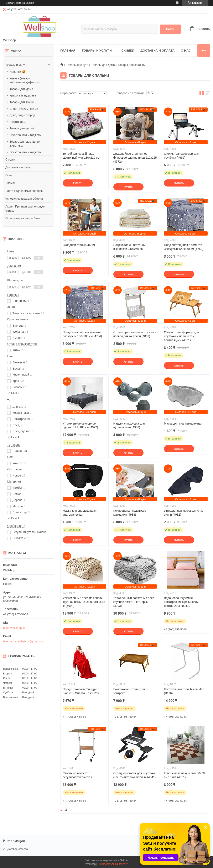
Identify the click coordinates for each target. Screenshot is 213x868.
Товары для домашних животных (25, 144)
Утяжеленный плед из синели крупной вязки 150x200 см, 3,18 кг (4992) (84, 602)
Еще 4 (15, 437)
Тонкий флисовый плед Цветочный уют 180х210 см (81, 156)
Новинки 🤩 (17, 72)
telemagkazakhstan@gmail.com (24, 641)
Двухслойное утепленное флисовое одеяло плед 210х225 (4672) (135, 158)
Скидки (10, 159)
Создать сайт (13, 3)
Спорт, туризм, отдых (24, 109)
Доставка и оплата (18, 167)
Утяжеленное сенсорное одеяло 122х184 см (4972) (80, 425)
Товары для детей (22, 128)
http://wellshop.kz (14, 628)
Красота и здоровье (23, 95)
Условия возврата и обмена (24, 199)
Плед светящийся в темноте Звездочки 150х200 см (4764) (82, 334)
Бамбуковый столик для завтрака (129, 691)
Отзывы (11, 183)
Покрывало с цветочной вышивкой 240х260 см (129, 247)
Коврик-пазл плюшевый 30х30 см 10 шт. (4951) (184, 775)
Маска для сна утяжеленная (183, 424)
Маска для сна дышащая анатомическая (80, 513)
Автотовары (18, 122)
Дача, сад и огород (22, 115)
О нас (9, 175)
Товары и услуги (16, 65)
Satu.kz (124, 860)
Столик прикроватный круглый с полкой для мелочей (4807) (135, 334)
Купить (78, 183)
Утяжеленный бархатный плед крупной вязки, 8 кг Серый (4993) (134, 602)
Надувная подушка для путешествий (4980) (129, 425)
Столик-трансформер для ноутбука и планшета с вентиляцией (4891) (181, 336)
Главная (68, 50)
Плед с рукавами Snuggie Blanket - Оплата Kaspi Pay (81, 691)
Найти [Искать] (170, 29)
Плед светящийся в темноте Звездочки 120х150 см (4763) (184, 247)
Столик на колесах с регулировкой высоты (77, 775)
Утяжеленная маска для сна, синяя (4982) (183, 513)
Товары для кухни (22, 102)
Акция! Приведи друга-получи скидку (25, 209)
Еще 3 (15, 393)
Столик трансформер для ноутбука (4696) (181, 156)
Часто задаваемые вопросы (24, 191)
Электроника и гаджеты (25, 135)
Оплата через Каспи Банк (23, 218)
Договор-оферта (18, 849)
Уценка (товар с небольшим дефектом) (25, 80)
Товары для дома (21, 89)
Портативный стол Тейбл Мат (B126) (184, 691)
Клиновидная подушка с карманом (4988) (130, 513)
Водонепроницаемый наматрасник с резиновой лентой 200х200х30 (181, 602)
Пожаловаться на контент (113, 864)
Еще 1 (15, 518)
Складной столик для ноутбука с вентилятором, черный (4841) (135, 775)
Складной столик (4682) (79, 245)
